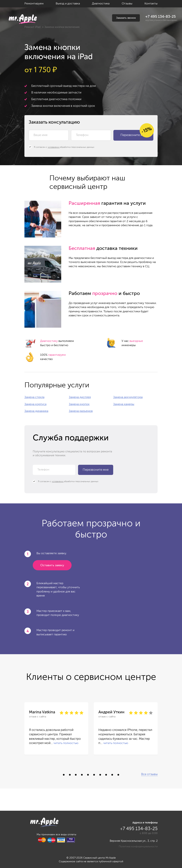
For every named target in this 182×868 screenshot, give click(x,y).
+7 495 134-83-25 (161, 17)
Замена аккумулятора (128, 397)
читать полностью (66, 743)
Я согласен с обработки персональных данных (61, 147)
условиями (54, 147)
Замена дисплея (80, 397)
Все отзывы (149, 774)
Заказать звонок (126, 18)
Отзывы (127, 4)
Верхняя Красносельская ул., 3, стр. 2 (134, 841)
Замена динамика (36, 411)
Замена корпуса (35, 404)
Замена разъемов (81, 411)
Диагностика (101, 4)
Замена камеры (124, 404)
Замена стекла (34, 397)
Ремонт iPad (32, 27)
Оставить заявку (52, 565)
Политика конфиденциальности (138, 847)
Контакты (151, 4)
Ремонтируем (34, 4)
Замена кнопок (79, 404)
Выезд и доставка (68, 4)
